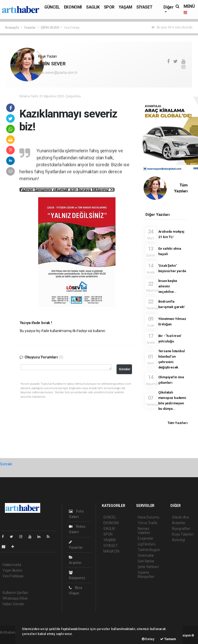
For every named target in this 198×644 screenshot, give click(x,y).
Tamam (168, 639)
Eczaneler (146, 538)
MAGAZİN (111, 551)
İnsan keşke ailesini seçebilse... (168, 286)
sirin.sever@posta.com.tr (58, 73)
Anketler (179, 523)
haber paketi (10, 638)
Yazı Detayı (72, 28)
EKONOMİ (73, 7)
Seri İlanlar (146, 561)
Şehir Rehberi (148, 567)
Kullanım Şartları (15, 593)
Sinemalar (146, 555)
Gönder (125, 369)
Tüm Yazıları (178, 423)
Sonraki (6, 464)
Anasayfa (12, 28)
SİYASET (144, 7)
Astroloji (178, 540)
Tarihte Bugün (149, 550)
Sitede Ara (180, 517)
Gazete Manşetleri (146, 575)
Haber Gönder (14, 604)
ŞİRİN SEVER (50, 28)
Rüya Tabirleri (183, 534)
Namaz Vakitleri (144, 531)
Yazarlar (30, 28)
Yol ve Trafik (147, 523)
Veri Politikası (13, 576)
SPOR (109, 7)
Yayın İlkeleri (12, 570)
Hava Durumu (148, 517)
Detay (148, 639)
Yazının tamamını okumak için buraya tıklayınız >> (67, 190)
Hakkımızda (12, 565)
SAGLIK (93, 7)
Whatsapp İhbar (15, 598)
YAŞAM (125, 7)
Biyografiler (181, 529)
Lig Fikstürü (147, 544)
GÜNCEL (52, 7)
